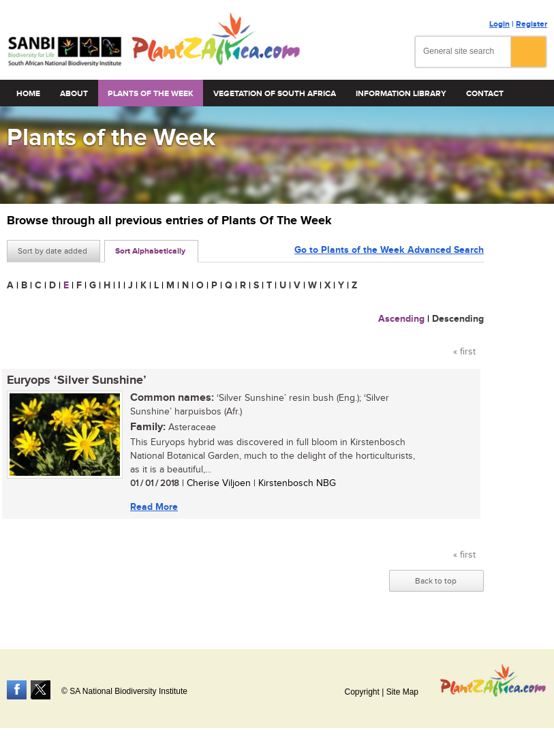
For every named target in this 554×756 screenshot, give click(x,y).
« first (464, 352)
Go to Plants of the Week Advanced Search (389, 250)
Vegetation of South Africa (275, 94)
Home (28, 94)
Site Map (402, 692)
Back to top (436, 581)
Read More (154, 507)
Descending (458, 319)
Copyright (361, 692)
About (74, 94)
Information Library (401, 94)
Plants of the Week (151, 94)
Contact (485, 94)
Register (532, 24)
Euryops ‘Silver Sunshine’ (77, 380)
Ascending (401, 319)
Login (499, 24)
